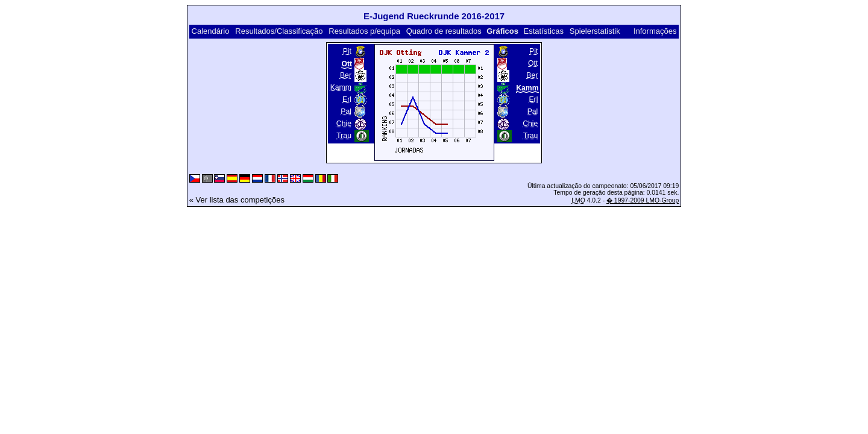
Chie (344, 124)
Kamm (341, 87)
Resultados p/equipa (364, 31)
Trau (344, 136)
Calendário (211, 31)
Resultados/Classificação (279, 31)
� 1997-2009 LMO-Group (643, 200)
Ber (346, 75)
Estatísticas (544, 31)
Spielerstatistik (595, 31)
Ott (533, 63)
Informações (655, 31)
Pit (347, 51)
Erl (347, 99)
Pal (346, 112)
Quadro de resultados (444, 31)
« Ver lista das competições (237, 200)
